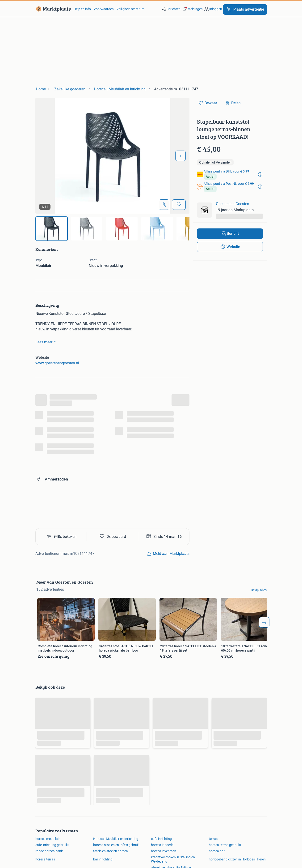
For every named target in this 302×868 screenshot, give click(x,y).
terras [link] (213, 839)
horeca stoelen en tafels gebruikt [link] (117, 845)
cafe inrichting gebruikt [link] (52, 845)
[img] (52, 229)
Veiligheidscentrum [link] (130, 9)
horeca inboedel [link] (163, 845)
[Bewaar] (179, 205)
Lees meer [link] (47, 342)
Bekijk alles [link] (259, 590)
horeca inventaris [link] (164, 851)
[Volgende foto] (180, 156)
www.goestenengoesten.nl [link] (57, 363)
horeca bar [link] (217, 851)
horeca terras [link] (45, 859)
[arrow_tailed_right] (264, 622)
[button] (192, 9)
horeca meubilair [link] (48, 839)
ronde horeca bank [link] (49, 851)
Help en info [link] (82, 9)
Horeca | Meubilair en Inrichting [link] (116, 839)
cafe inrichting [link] (161, 839)
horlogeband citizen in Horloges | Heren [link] (237, 859)
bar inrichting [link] (103, 859)
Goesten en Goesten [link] (233, 204)
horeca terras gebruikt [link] (225, 845)
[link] (52, 9)
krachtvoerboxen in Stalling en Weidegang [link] (173, 859)
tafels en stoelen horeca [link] (111, 851)
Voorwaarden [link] (104, 9)
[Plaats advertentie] (245, 9)
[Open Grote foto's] (164, 205)
